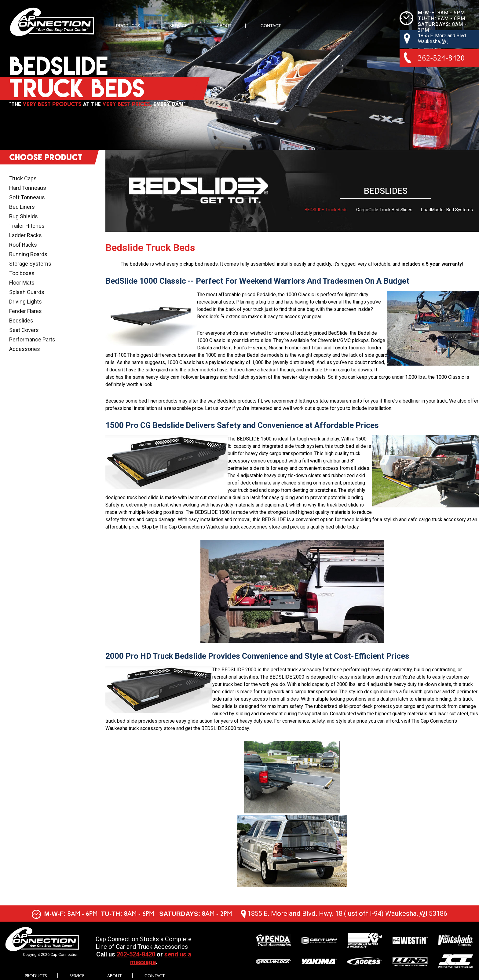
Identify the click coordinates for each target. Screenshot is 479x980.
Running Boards (28, 254)
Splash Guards (27, 292)
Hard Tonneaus (28, 188)
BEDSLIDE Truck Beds (326, 210)
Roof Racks (23, 245)
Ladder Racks (26, 235)
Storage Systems (30, 264)
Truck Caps (23, 178)
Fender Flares (26, 311)
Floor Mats (22, 283)
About (224, 26)
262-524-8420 (136, 954)
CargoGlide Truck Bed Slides (384, 210)
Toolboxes (22, 273)
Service (179, 26)
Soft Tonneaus (27, 197)
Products (128, 26)
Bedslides (21, 321)
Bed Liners (22, 207)
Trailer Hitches (27, 226)
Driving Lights (26, 302)
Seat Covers (24, 330)
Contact (271, 26)
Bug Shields (24, 216)
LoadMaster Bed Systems (447, 210)
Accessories (25, 349)
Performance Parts (32, 339)
